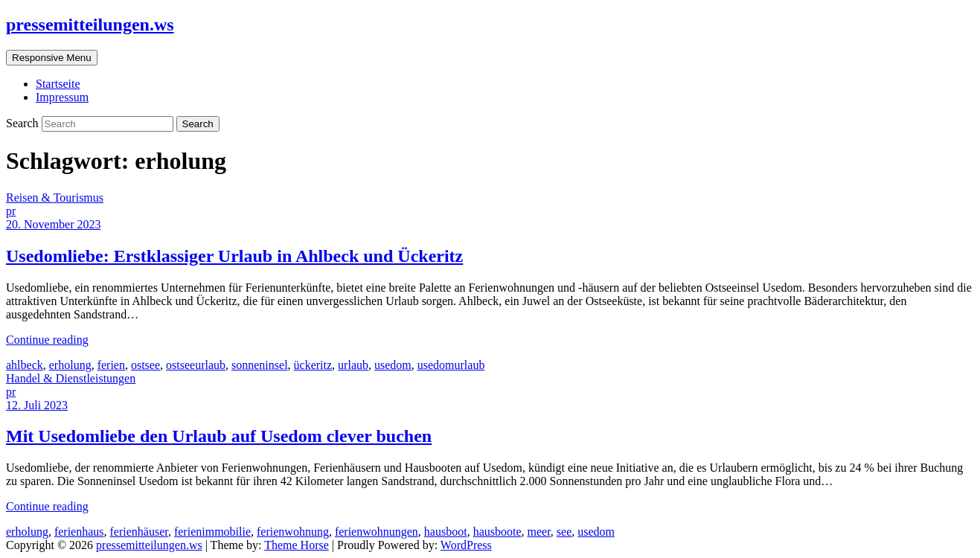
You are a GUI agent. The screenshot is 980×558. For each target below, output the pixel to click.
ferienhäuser (139, 532)
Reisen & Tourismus (55, 198)
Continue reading (47, 340)
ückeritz (313, 365)
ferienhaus (79, 532)
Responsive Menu (52, 58)
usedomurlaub (451, 365)
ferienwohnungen (377, 532)
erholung (70, 365)
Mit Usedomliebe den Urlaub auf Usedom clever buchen (219, 436)
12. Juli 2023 (37, 405)
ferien (111, 365)
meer (539, 532)
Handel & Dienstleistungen (71, 378)
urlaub (353, 365)
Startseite (58, 84)
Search (24, 123)
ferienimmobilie (212, 532)
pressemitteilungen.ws (90, 25)
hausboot (446, 532)
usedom (393, 365)
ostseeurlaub (196, 365)
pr (11, 211)
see (564, 532)
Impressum (62, 97)
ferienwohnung (293, 532)
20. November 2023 (54, 224)
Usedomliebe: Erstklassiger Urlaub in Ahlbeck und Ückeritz (234, 256)
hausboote (497, 532)
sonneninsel (260, 365)
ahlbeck (25, 365)
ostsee (145, 365)
